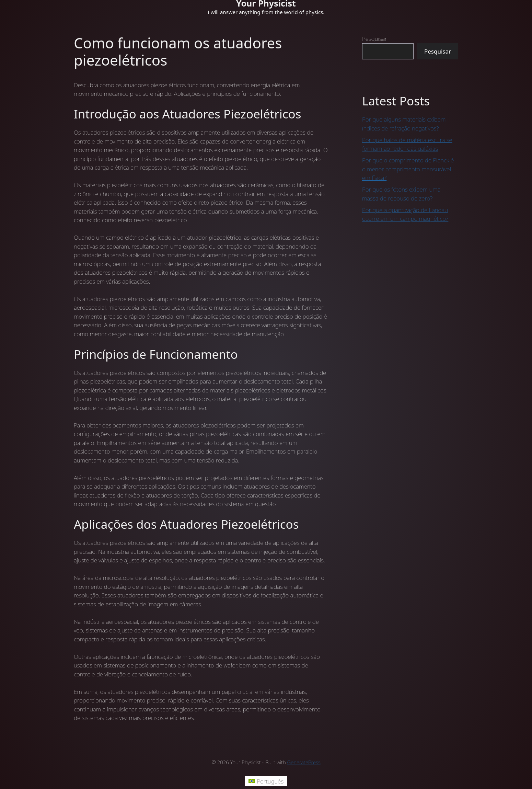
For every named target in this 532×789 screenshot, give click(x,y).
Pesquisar (375, 39)
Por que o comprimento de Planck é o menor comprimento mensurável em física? (408, 169)
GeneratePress (304, 762)
